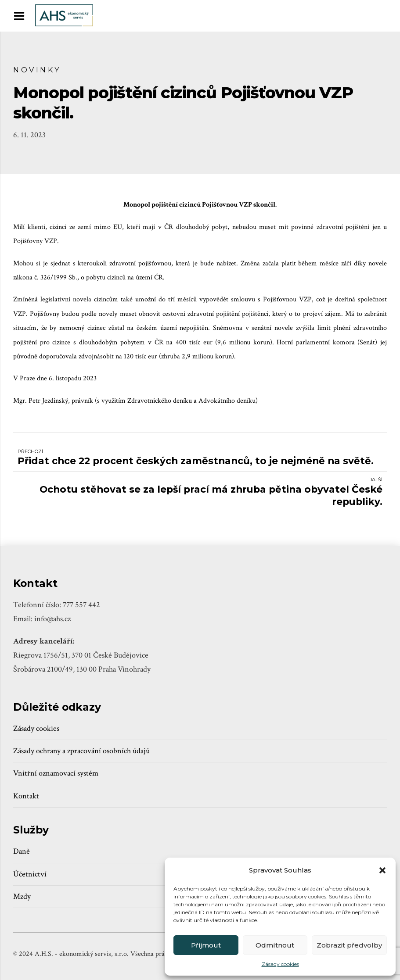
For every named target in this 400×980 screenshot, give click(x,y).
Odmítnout (275, 945)
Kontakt (26, 796)
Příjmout (206, 945)
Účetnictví (30, 874)
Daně (22, 851)
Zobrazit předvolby (349, 945)
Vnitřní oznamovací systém (56, 773)
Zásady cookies (280, 964)
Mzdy (22, 896)
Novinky (37, 70)
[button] (382, 870)
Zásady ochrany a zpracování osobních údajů (81, 751)
